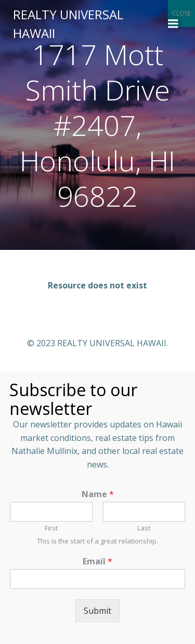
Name (98, 494)
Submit (97, 611)
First (51, 528)
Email (97, 561)
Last (144, 528)
